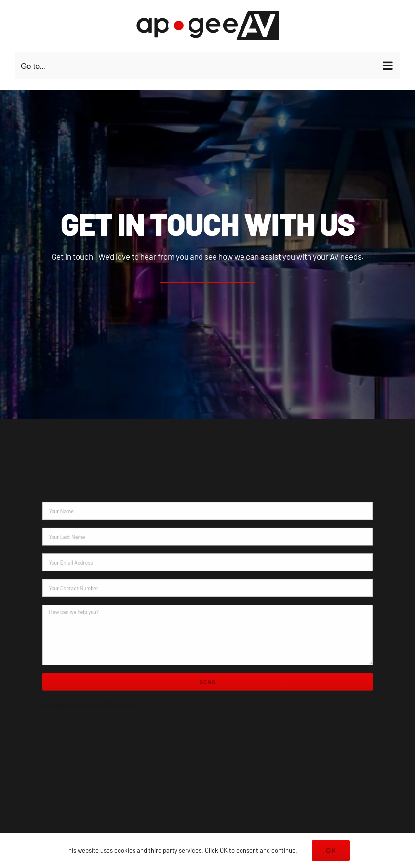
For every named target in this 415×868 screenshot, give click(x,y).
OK (331, 850)
